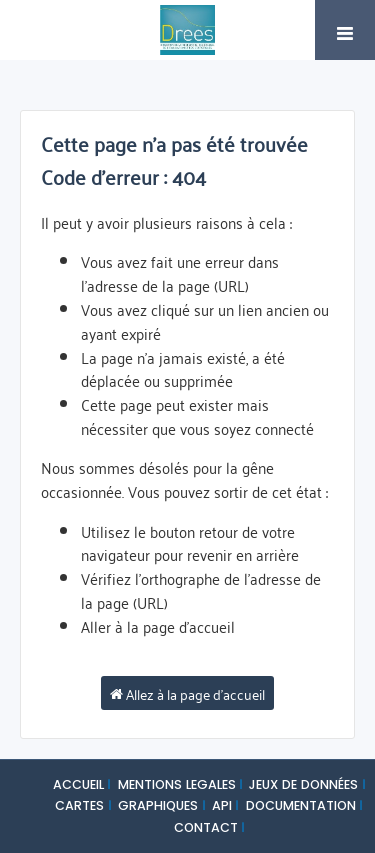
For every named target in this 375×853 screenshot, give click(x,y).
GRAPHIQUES (158, 805)
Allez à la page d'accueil (187, 692)
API (222, 805)
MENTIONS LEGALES (177, 784)
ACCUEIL (78, 784)
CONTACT (206, 827)
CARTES (79, 805)
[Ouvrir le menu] (345, 30)
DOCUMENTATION (301, 805)
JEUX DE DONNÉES (303, 784)
